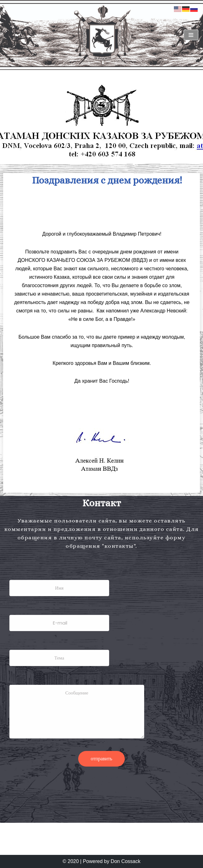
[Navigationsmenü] (191, 35)
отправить (101, 759)
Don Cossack (126, 861)
